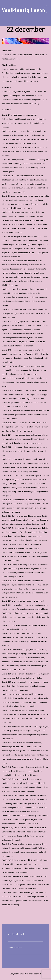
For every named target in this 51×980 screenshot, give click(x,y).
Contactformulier (15, 947)
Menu (26, 20)
